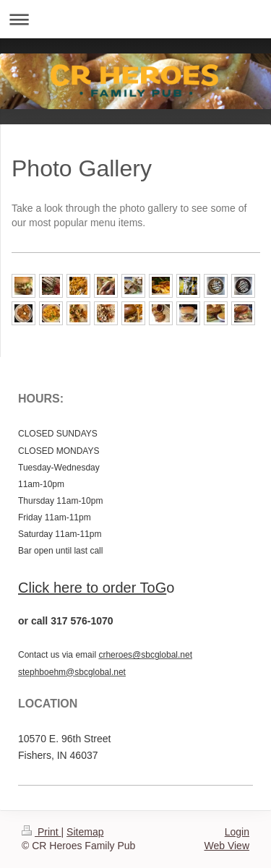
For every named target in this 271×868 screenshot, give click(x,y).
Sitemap (85, 832)
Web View (227, 846)
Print (42, 832)
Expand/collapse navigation (135, 19)
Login (237, 832)
